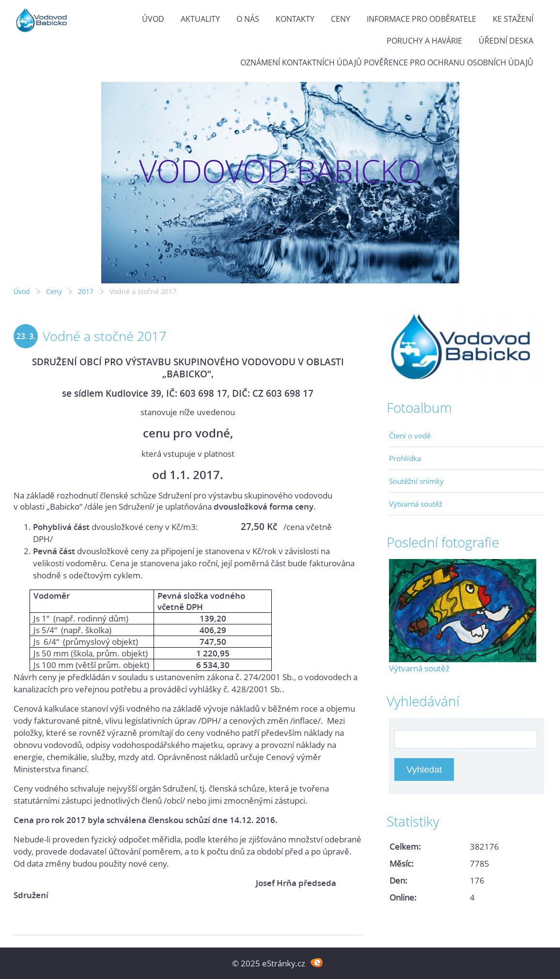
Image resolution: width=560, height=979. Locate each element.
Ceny (341, 19)
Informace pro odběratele (421, 19)
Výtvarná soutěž (416, 504)
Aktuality (200, 19)
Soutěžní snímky (416, 481)
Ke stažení (513, 19)
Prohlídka (405, 458)
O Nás (248, 19)
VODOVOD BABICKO (280, 171)
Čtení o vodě (410, 435)
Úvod (153, 19)
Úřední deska (506, 41)
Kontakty (295, 19)
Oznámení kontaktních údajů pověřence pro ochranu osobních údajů (387, 62)
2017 (86, 291)
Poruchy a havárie (424, 41)
